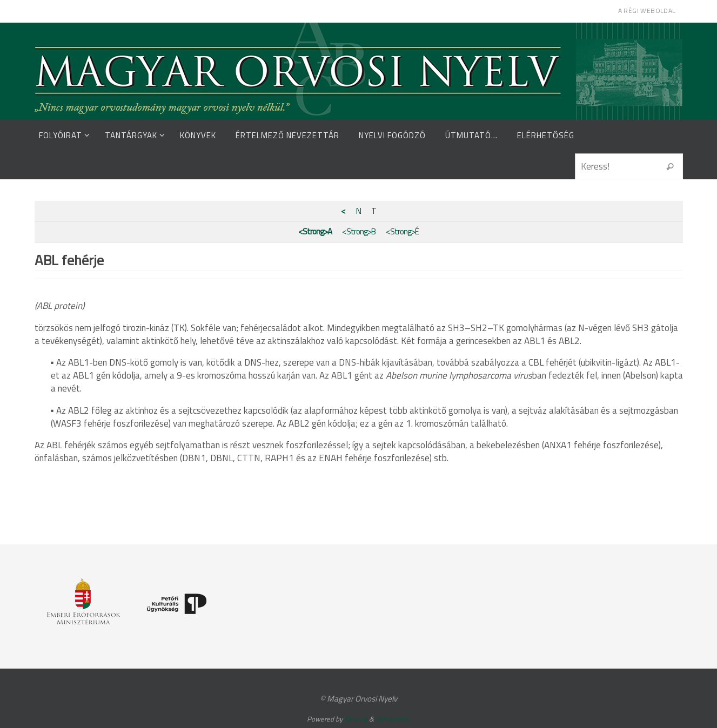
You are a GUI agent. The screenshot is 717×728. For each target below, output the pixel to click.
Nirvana (356, 719)
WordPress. (393, 719)
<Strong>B (359, 231)
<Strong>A (315, 231)
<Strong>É (402, 231)
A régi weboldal (647, 11)
